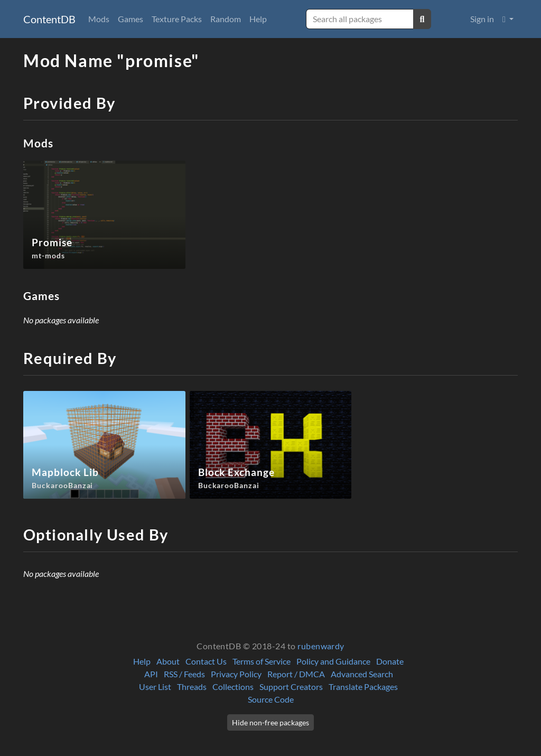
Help (258, 19)
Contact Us (206, 661)
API (151, 674)
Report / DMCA (296, 674)
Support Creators (291, 687)
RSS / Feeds (184, 674)
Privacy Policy (236, 674)
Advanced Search (362, 674)
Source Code (271, 699)
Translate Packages (363, 687)
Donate (390, 661)
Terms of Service (262, 661)
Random (226, 19)
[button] (508, 19)
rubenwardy (321, 646)
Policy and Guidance (333, 661)
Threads (192, 687)
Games (130, 19)
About (168, 661)
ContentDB (49, 19)
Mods (99, 19)
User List (155, 687)
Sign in (482, 19)
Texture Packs (177, 19)
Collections (233, 687)
